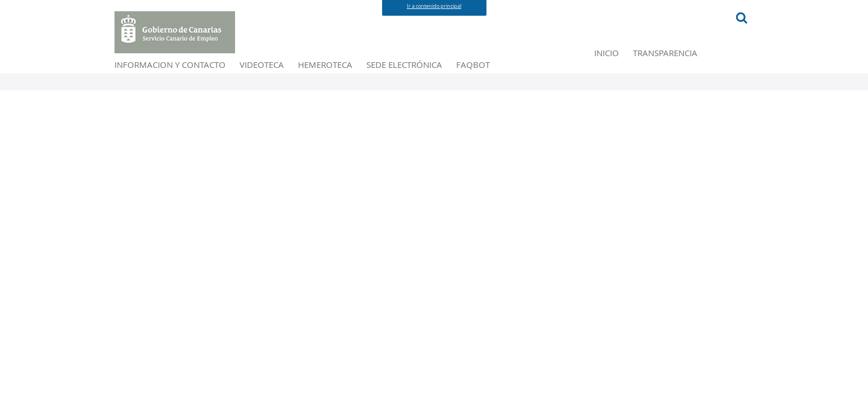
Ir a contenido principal (434, 6)
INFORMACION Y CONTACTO (318, 71)
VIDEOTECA (425, 71)
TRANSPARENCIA (198, 71)
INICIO (130, 71)
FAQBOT (669, 71)
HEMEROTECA (497, 71)
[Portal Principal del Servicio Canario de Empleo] (175, 32)
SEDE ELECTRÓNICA (590, 71)
